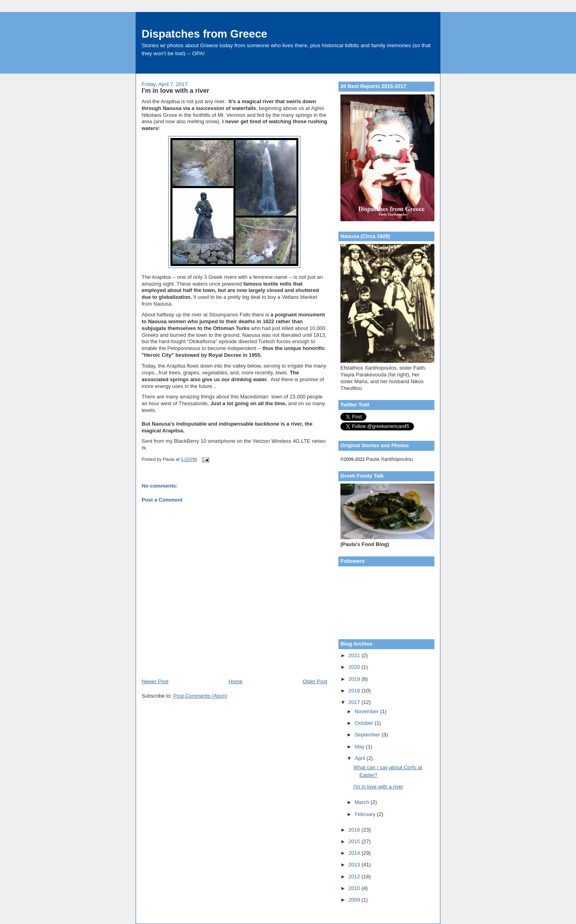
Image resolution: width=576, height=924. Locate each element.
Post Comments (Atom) (201, 696)
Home (236, 681)
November (368, 711)
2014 (355, 853)
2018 (355, 691)
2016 (355, 830)
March (363, 802)
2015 (355, 841)
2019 (355, 679)
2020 (355, 667)
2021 (355, 655)
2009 (355, 900)
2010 (355, 888)
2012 (355, 877)
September (368, 735)
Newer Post (155, 681)
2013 (355, 865)
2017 (355, 702)
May (360, 747)
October (365, 723)
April (361, 758)
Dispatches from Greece (204, 34)
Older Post (315, 681)
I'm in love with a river (378, 787)
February (366, 814)
